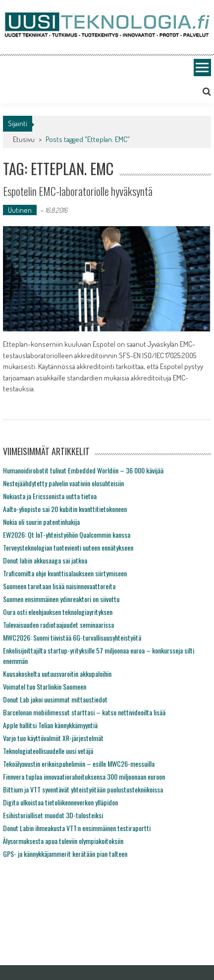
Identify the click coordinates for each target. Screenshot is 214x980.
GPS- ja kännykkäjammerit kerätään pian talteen (65, 854)
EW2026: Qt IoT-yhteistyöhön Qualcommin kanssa (67, 535)
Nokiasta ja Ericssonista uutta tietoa (50, 496)
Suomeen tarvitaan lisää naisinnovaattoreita (59, 586)
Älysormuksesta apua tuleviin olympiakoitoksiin (63, 841)
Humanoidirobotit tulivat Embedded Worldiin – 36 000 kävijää (83, 470)
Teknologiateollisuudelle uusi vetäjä (48, 751)
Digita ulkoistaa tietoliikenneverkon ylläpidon (60, 802)
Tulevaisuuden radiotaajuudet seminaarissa (58, 625)
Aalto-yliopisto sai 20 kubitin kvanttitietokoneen (65, 509)
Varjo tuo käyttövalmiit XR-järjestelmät (53, 738)
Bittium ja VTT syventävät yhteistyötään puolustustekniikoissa (83, 789)
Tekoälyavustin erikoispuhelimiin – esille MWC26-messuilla (79, 764)
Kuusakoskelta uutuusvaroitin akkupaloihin (57, 674)
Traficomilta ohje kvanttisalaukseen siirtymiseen (65, 573)
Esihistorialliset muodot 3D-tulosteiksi (53, 815)
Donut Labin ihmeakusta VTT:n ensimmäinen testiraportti (77, 828)
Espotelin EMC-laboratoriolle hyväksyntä (78, 191)
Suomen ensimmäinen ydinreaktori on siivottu (61, 599)
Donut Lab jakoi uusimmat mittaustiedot (55, 699)
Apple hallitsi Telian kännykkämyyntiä (50, 725)
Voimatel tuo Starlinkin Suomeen (45, 686)
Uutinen (20, 210)
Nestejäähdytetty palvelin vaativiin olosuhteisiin (63, 483)
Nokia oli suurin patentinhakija (41, 522)
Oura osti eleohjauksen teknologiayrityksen (58, 612)
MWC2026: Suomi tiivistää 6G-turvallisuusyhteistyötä (72, 637)
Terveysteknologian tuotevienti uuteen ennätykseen (68, 547)
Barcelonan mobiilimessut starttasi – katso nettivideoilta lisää (84, 712)
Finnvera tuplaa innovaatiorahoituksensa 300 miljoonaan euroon (84, 776)
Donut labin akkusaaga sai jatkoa (45, 560)
